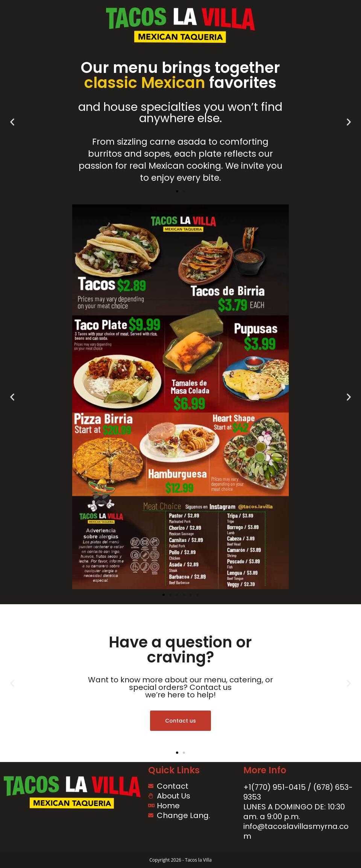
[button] (12, 122)
